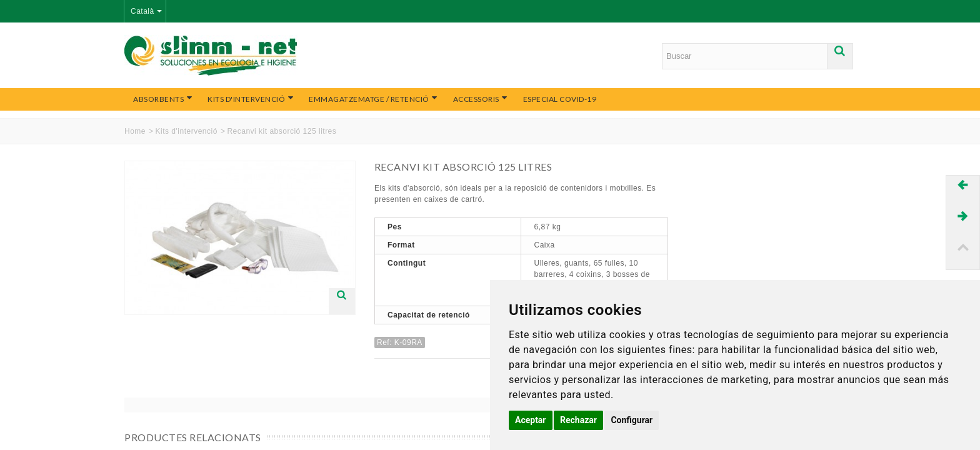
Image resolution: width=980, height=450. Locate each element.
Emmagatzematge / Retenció (373, 99)
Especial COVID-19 (560, 99)
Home (135, 131)
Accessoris (481, 99)
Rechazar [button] (578, 420)
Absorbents (163, 99)
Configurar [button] (632, 420)
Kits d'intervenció (251, 99)
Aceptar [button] (531, 420)
